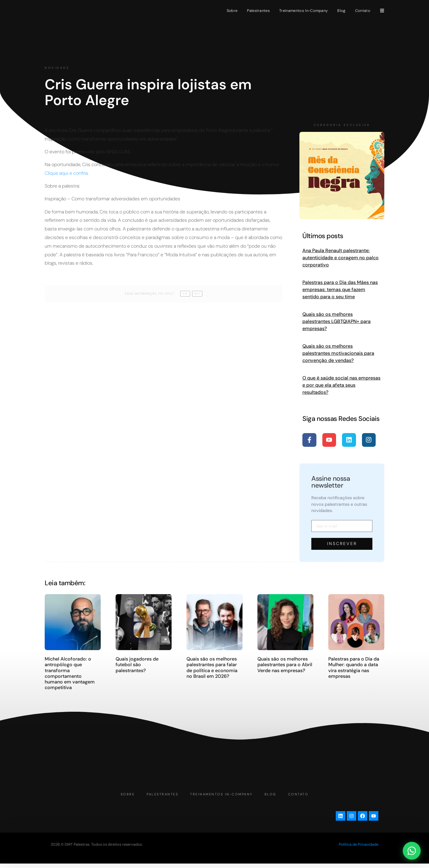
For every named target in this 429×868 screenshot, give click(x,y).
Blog (341, 11)
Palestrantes (258, 11)
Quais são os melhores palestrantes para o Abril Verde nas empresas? (285, 665)
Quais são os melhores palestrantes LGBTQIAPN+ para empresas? (336, 321)
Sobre (232, 11)
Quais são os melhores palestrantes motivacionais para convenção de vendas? (338, 353)
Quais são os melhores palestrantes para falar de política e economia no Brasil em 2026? (212, 668)
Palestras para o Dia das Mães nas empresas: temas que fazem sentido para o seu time (340, 289)
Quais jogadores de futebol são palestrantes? (137, 665)
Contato (363, 11)
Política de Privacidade (359, 849)
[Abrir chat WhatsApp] (412, 851)
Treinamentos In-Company (303, 11)
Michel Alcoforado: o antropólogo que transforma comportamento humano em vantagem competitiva (70, 673)
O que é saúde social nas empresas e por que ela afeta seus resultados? (341, 385)
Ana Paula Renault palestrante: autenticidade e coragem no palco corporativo (341, 258)
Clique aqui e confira (66, 173)
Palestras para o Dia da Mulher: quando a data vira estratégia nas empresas (354, 668)
